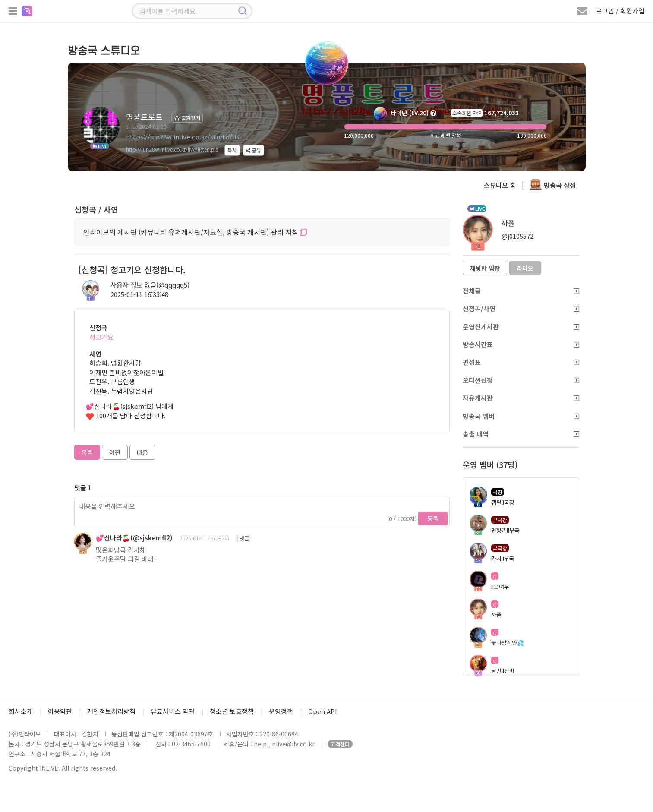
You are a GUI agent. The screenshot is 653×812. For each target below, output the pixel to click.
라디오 (525, 268)
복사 (232, 150)
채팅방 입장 (485, 268)
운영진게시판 (521, 327)
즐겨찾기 (187, 118)
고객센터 (340, 744)
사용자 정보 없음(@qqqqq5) (150, 285)
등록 (433, 518)
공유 (254, 150)
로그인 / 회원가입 (620, 11)
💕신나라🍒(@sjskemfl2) (134, 538)
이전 (115, 452)
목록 (87, 452)
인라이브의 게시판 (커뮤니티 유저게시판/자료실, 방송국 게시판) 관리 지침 (195, 232)
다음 (142, 452)
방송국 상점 (552, 185)
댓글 (244, 538)
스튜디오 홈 (500, 185)
